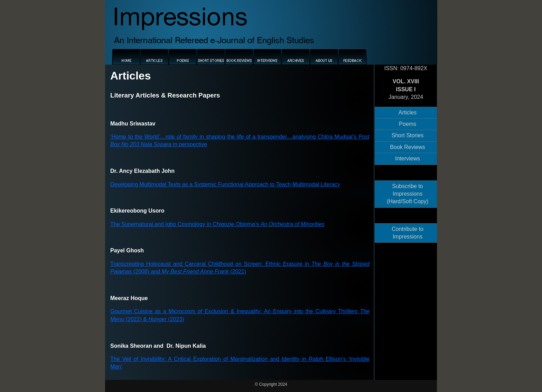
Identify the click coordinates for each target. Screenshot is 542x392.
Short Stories (408, 135)
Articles (408, 113)
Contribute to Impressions (408, 233)
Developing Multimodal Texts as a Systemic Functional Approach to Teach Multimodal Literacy (225, 184)
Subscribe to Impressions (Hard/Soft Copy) (408, 194)
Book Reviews (407, 147)
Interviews (408, 158)
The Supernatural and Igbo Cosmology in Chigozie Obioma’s (217, 224)
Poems (408, 124)
